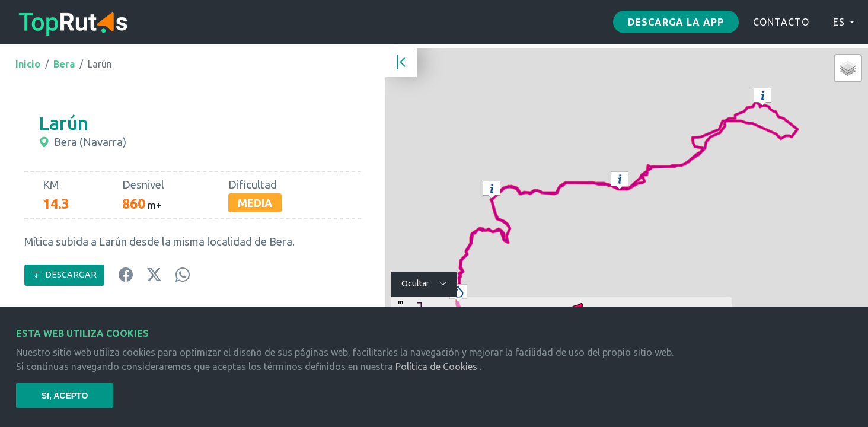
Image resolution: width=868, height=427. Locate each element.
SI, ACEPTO (65, 396)
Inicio (28, 64)
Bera (64, 64)
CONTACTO (781, 22)
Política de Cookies (436, 367)
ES (839, 22)
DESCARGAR (64, 275)
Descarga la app (676, 22)
